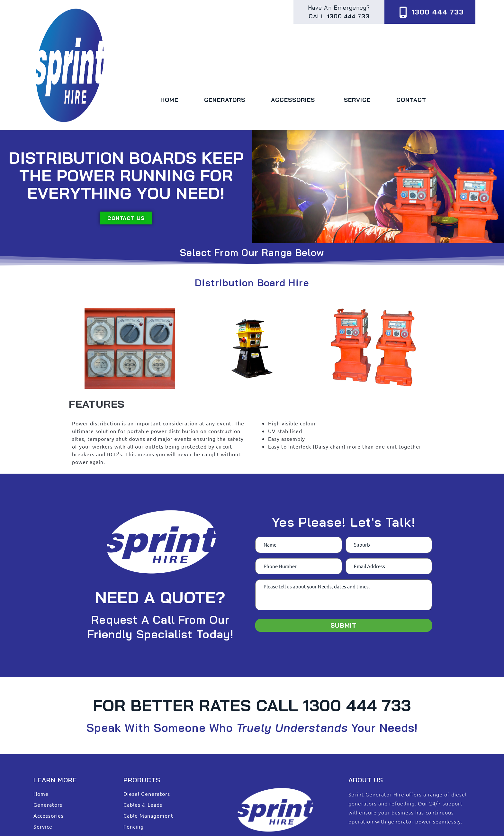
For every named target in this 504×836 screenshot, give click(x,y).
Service (357, 100)
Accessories (295, 100)
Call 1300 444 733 (339, 16)
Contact (411, 100)
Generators (225, 100)
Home (169, 100)
